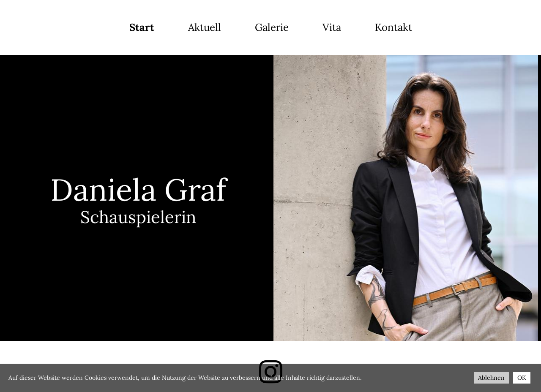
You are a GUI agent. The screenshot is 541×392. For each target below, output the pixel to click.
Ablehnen (491, 378)
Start (142, 27)
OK (522, 378)
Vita (332, 27)
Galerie (272, 27)
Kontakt (393, 27)
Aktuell (205, 27)
